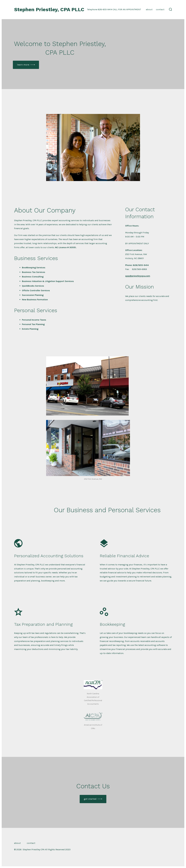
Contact (160, 9)
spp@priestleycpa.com (138, 276)
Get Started (90, 799)
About (149, 9)
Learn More (23, 65)
